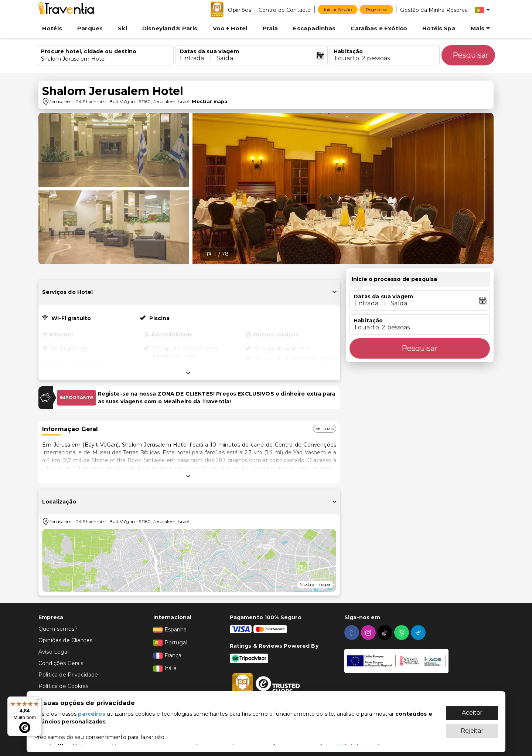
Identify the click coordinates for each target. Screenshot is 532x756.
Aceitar (472, 709)
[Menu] (37, 701)
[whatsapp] (403, 633)
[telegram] (419, 633)
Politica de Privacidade (68, 675)
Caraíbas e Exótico (379, 28)
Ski (122, 28)
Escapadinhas (314, 28)
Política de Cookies (63, 686)
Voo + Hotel (230, 28)
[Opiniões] (239, 10)
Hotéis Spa (439, 28)
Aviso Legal (54, 652)
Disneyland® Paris (170, 28)
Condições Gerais (61, 663)
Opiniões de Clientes (65, 640)
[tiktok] (386, 633)
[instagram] (369, 633)
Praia (270, 28)
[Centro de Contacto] (285, 10)
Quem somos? (58, 629)
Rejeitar (472, 727)
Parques (90, 28)
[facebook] (353, 633)
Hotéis (52, 28)
